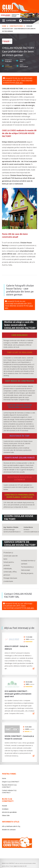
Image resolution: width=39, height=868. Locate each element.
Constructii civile (16, 26)
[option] (19, 15)
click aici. (19, 83)
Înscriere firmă (27, 20)
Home (4, 26)
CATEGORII (9, 20)
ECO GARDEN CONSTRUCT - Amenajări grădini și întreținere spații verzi (18, 692)
